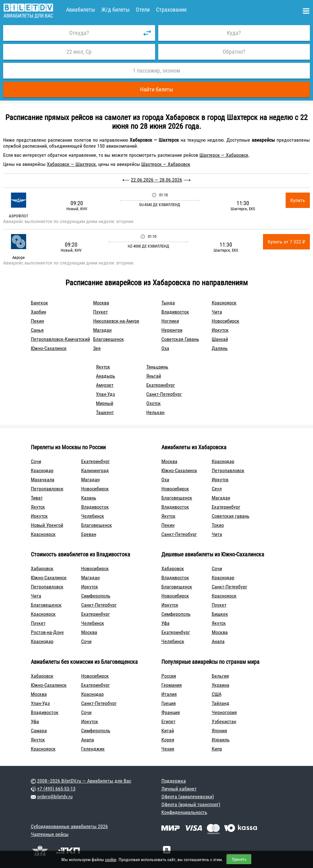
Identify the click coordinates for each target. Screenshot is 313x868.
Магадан (102, 330)
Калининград (95, 470)
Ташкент (105, 412)
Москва (101, 303)
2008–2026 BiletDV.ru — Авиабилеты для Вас (84, 781)
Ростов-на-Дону (47, 632)
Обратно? (234, 52)
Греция (169, 703)
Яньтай (154, 376)
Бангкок (39, 303)
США (217, 694)
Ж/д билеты (115, 10)
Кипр (217, 749)
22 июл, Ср (79, 52)
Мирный (105, 403)
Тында (168, 303)
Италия (169, 694)
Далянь (220, 348)
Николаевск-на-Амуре (116, 321)
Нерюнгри (172, 330)
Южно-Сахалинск (49, 348)
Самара (39, 731)
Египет (168, 721)
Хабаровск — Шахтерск (71, 164)
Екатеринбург (161, 385)
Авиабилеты (81, 10)
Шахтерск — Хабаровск (224, 155)
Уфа (165, 623)
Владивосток (175, 312)
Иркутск (220, 330)
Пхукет (101, 312)
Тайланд (221, 703)
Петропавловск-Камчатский (60, 339)
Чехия (168, 749)
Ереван (89, 534)
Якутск (103, 367)
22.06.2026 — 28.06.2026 (156, 180)
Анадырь (106, 376)
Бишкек (220, 614)
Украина (221, 685)
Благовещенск (109, 339)
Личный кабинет (179, 789)
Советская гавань (231, 516)
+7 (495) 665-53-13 (56, 789)
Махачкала (43, 480)
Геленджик (93, 749)
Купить (298, 200)
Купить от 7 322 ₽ (286, 242)
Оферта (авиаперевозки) (188, 797)
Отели (143, 10)
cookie (111, 860)
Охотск (154, 403)
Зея (97, 348)
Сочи (36, 461)
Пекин (37, 321)
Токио (218, 525)
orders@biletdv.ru (55, 797)
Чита (217, 312)
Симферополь (96, 596)
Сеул (217, 489)
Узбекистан (224, 721)
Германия (172, 685)
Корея (168, 740)
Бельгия (220, 676)
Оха (165, 348)
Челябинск (93, 516)
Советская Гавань (180, 339)
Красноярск (224, 303)
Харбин (39, 312)
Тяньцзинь (157, 367)
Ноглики (170, 321)
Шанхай (220, 339)
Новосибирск (226, 321)
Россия (169, 676)
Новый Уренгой (47, 525)
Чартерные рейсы (50, 834)
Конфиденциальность (184, 812)
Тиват (37, 498)
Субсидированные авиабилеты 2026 (69, 826)
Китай (168, 731)
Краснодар (42, 470)
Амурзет (105, 385)
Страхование (171, 10)
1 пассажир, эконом (156, 71)
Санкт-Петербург (164, 394)
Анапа (218, 641)
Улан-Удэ (106, 394)
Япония (219, 731)
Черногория (224, 712)
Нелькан (155, 412)
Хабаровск (42, 568)
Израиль (221, 740)
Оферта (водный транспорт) (191, 804)
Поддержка (174, 781)
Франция (171, 712)
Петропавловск (47, 489)
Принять (239, 859)
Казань (89, 498)
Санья (37, 330)
